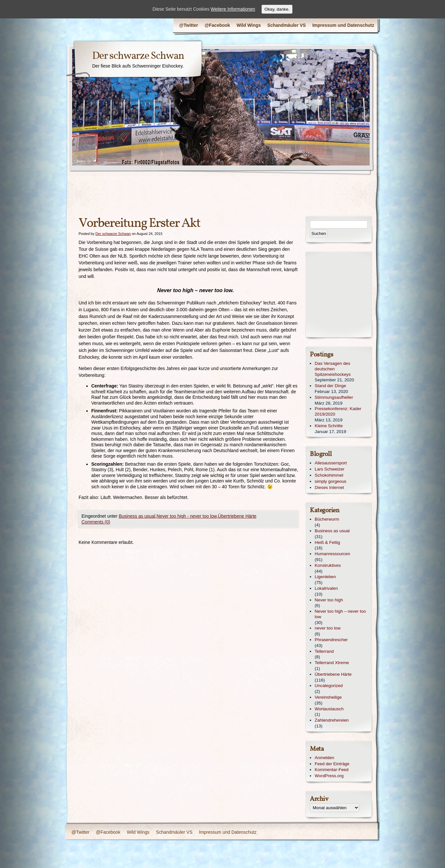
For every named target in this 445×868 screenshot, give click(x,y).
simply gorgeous (331, 481)
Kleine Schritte (329, 426)
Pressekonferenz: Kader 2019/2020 (338, 411)
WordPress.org (329, 776)
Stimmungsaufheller (334, 397)
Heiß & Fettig (327, 542)
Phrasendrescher (331, 640)
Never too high (329, 600)
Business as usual (137, 516)
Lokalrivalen (326, 588)
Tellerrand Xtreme (332, 663)
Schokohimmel (329, 475)
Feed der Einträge (332, 764)
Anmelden (325, 758)
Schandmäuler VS (287, 25)
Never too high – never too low (340, 614)
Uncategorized (329, 686)
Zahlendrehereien (332, 720)
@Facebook (217, 25)
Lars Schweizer (330, 469)
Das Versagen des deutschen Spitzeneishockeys (333, 369)
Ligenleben (325, 577)
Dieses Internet (329, 487)
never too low (328, 628)
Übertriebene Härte (237, 516)
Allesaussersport (331, 463)
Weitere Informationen (233, 9)
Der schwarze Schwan (138, 56)
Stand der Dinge (330, 386)
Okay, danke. (277, 9)
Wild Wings (249, 25)
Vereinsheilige (328, 697)
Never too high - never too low (187, 516)
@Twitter (189, 25)
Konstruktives (328, 565)
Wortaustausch (329, 709)
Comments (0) (96, 522)
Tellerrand (324, 651)
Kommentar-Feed (332, 770)
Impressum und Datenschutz (343, 25)
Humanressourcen (332, 554)
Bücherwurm (327, 519)
